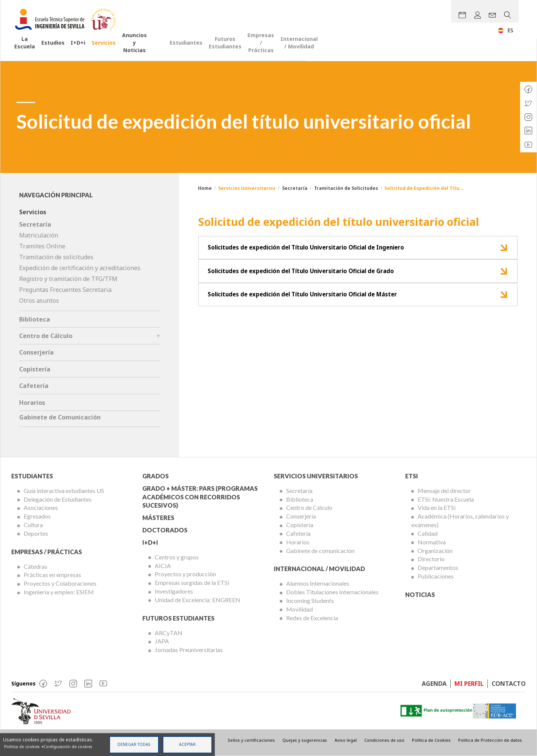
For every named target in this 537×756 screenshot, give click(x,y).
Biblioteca (35, 319)
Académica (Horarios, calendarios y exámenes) (460, 520)
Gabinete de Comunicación (60, 417)
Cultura (33, 525)
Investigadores (174, 591)
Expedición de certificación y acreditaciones (80, 268)
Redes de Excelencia (312, 618)
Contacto (509, 684)
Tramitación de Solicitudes (346, 188)
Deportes (36, 533)
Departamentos (438, 567)
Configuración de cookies (68, 746)
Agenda (434, 684)
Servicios (140, 50)
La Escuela (36, 50)
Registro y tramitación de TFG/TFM (68, 279)
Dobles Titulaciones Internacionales (332, 592)
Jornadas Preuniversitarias (189, 650)
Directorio (431, 559)
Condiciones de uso (384, 740)
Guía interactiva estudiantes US (64, 491)
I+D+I (150, 542)
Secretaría (295, 188)
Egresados (37, 516)
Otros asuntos (39, 301)
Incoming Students (310, 600)
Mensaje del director (444, 491)
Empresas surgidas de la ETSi (192, 582)
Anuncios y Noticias (192, 50)
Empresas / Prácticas (406, 50)
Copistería (35, 369)
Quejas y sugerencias (305, 740)
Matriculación (39, 235)
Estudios (75, 50)
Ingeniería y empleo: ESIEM (59, 592)
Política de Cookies (431, 740)
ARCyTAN (169, 633)
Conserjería (36, 352)
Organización (435, 551)
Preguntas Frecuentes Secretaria (65, 290)
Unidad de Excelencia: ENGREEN (198, 600)
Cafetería (34, 386)
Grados (155, 476)
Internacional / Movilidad (482, 50)
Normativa (432, 542)
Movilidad (299, 609)
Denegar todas (134, 744)
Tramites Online (42, 246)
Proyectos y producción (185, 574)
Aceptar (187, 744)
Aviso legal (346, 740)
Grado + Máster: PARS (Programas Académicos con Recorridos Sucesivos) (200, 497)
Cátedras (35, 566)
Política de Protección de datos (490, 740)
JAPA (162, 641)
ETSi (412, 476)
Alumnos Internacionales (318, 583)
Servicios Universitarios (316, 476)
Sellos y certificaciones (251, 740)
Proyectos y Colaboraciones (60, 583)
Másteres (158, 518)
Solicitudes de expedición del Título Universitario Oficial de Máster (312, 304)
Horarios (32, 403)
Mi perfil (469, 684)
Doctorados (165, 530)
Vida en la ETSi (437, 507)
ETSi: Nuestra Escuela (446, 499)
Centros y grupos (177, 557)
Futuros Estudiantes (336, 50)
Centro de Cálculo (46, 336)
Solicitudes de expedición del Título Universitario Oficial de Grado (310, 277)
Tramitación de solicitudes (56, 257)
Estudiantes (279, 50)
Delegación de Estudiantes (58, 499)
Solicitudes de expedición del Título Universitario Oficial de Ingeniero (316, 249)
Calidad (428, 533)
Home (205, 188)
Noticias (420, 594)
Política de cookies (22, 746)
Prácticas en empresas (52, 575)
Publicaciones (436, 576)
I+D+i (107, 50)
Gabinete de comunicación (320, 551)
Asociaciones (41, 507)
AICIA (163, 566)
